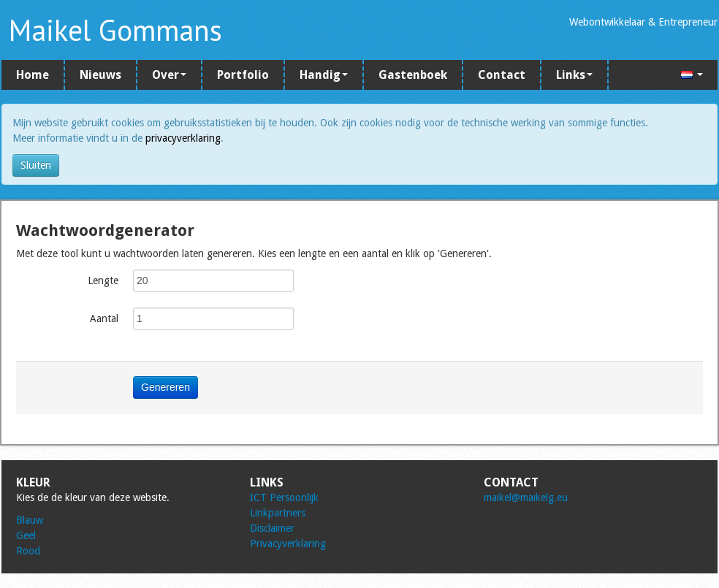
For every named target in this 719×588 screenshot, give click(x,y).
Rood (28, 551)
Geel (26, 535)
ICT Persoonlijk (284, 497)
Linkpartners (278, 513)
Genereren (166, 387)
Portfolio (243, 75)
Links (574, 75)
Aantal (104, 318)
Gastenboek (413, 75)
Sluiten (36, 165)
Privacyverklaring (288, 543)
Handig (324, 75)
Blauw (30, 520)
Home (33, 75)
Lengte (103, 280)
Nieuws (100, 75)
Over (169, 75)
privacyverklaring (183, 138)
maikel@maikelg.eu (526, 497)
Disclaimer (272, 528)
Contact (502, 75)
